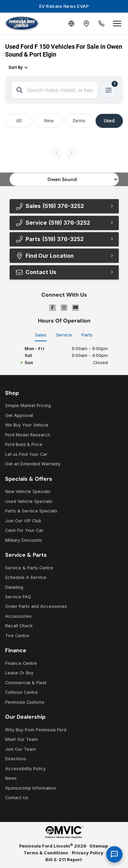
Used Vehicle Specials (29, 501)
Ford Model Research (28, 435)
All (19, 121)
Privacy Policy (88, 853)
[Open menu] (117, 24)
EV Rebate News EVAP (64, 6)
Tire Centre (17, 636)
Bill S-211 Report (64, 860)
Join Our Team (20, 749)
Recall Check (19, 626)
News (11, 778)
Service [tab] (64, 335)
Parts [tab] (87, 335)
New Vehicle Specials (28, 491)
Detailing (14, 587)
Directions (16, 759)
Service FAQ (18, 597)
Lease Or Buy (19, 673)
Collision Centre (22, 692)
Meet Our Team (22, 739)
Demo (79, 121)
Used (109, 121)
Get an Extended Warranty (33, 464)
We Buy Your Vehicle (27, 425)
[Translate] (71, 24)
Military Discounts (24, 540)
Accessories (18, 616)
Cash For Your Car (24, 530)
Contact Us (36, 272)
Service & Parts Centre (29, 568)
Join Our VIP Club (23, 521)
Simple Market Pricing (28, 406)
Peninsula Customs (25, 702)
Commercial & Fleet (26, 683)
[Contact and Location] (86, 24)
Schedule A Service (26, 577)
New (49, 121)
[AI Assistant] (114, 854)
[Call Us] (101, 24)
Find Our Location (45, 256)
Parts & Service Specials (31, 511)
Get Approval (19, 415)
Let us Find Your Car (26, 454)
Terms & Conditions (46, 853)
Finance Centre (21, 663)
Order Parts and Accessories (36, 606)
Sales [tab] (41, 335)
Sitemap (99, 846)
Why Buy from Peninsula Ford (36, 730)
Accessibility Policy (25, 769)
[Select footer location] (64, 179)
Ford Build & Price (24, 444)
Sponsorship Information (31, 788)
